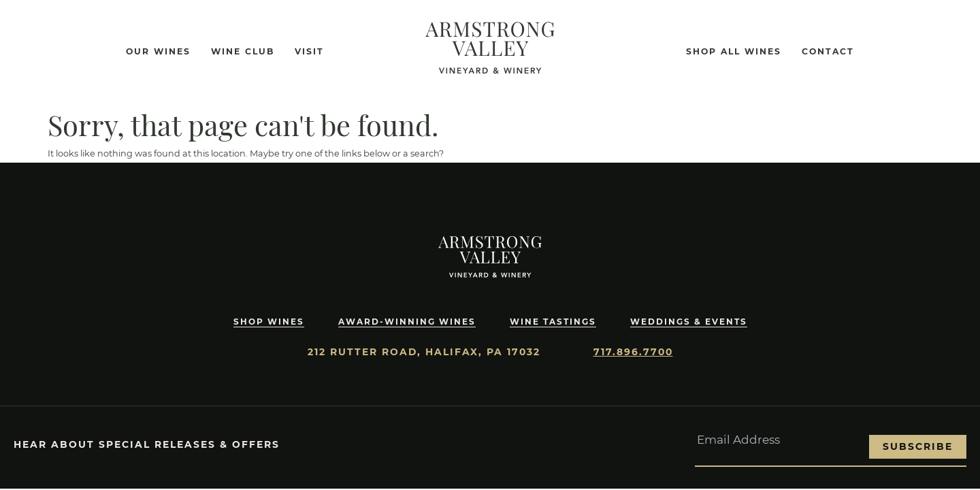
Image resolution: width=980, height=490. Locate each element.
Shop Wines (265, 322)
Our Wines (158, 51)
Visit (309, 51)
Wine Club (243, 51)
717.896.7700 (633, 352)
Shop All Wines (734, 51)
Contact (828, 51)
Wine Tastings (552, 322)
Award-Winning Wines (404, 322)
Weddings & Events (691, 322)
